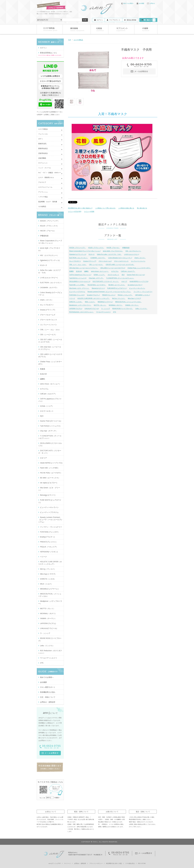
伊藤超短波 (126, 248)
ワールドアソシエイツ (103, 312)
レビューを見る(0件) (75, 211)
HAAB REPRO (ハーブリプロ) (139, 281)
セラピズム (115, 271)
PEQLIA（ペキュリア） (125, 295)
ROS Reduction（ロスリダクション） (81, 312)
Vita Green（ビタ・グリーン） (79, 288)
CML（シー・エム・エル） (78, 264)
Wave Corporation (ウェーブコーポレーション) (85, 251)
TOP (70, 40)
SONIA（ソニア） (99, 275)
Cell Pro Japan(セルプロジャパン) (80, 275)
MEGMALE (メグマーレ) (105, 302)
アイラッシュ (43, 192)
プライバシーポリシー (96, 863)
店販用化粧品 (43, 153)
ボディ (41, 139)
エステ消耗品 (78, 40)
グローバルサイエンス (121, 261)
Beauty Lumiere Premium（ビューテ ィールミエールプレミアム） (109, 292)
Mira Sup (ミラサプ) (134, 298)
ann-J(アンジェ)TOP (55, 863)
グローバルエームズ (105, 261)
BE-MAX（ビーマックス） (117, 285)
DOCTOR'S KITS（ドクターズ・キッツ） (106, 281)
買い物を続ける (142, 208)
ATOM (144, 863)
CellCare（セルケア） (128, 271)
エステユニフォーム (45, 187)
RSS (139, 863)
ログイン (100, 20)
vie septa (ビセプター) (135, 285)
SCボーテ (92, 254)
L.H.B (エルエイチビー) (132, 254)
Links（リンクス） (141, 308)
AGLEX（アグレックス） (96, 248)
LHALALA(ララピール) (92, 308)
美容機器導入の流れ (48, 692)
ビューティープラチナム (77, 292)
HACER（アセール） (113, 248)
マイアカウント (115, 20)
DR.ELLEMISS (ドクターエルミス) (80, 281)
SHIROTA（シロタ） (76, 302)
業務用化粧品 (43, 148)
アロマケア (42, 182)
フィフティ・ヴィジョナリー (143, 292)
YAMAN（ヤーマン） (132, 305)
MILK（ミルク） (90, 302)
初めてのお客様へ (128, 3)
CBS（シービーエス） (96, 264)
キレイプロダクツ (75, 261)
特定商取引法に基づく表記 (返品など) (80, 208)
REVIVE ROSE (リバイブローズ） (123, 308)
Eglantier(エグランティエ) (78, 254)
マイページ (67, 863)
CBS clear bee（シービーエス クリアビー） (84, 268)
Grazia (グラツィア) (90, 261)
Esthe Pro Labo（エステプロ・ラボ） (109, 254)
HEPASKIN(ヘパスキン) (142, 295)
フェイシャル (43, 134)
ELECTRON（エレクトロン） (79, 258)
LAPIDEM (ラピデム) (76, 308)
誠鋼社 (86, 271)
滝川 (123, 275)
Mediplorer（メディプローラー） (80, 305)
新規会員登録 (132, 20)
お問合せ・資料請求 (48, 702)
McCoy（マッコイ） (119, 298)
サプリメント (43, 163)
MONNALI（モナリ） (116, 305)
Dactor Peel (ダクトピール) (136, 275)
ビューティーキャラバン (137, 288)
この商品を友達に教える (126, 208)
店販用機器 (42, 158)
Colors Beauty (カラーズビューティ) (120, 258)
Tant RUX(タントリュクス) (78, 278)
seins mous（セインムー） (100, 271)
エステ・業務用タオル (46, 177)
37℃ (115, 312)
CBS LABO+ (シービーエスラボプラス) (113, 268)
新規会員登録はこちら (48, 53)
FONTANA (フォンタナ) (77, 295)
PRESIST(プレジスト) (109, 295)
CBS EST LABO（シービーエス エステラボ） (120, 264)
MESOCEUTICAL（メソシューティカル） (128, 302)
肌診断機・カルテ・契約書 (48, 202)
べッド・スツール (45, 168)
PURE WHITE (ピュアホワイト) (117, 288)
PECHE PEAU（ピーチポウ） (97, 285)
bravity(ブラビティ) (93, 295)
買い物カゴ (150, 20)
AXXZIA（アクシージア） (78, 248)
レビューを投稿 (89, 211)
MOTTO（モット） (100, 305)
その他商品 (42, 206)
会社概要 (140, 3)
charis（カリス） (140, 258)
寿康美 (71, 271)
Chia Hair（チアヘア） (96, 278)
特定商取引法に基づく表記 (114, 863)
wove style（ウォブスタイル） (113, 251)
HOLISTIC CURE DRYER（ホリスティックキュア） (94, 298)
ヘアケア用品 (43, 197)
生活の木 (79, 271)
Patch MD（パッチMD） (77, 285)
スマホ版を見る (130, 863)
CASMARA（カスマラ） (98, 258)
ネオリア (124, 281)
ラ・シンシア (106, 308)
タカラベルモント (113, 275)
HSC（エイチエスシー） (133, 251)
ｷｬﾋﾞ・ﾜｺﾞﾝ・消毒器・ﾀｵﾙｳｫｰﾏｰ (50, 173)
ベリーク (72, 298)
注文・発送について (48, 697)
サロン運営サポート (48, 687)
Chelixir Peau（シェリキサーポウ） (139, 268)
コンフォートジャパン (138, 261)
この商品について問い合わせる (105, 208)
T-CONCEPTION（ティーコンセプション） (120, 278)
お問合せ (151, 3)
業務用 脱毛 (42, 144)
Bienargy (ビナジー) (98, 288)
